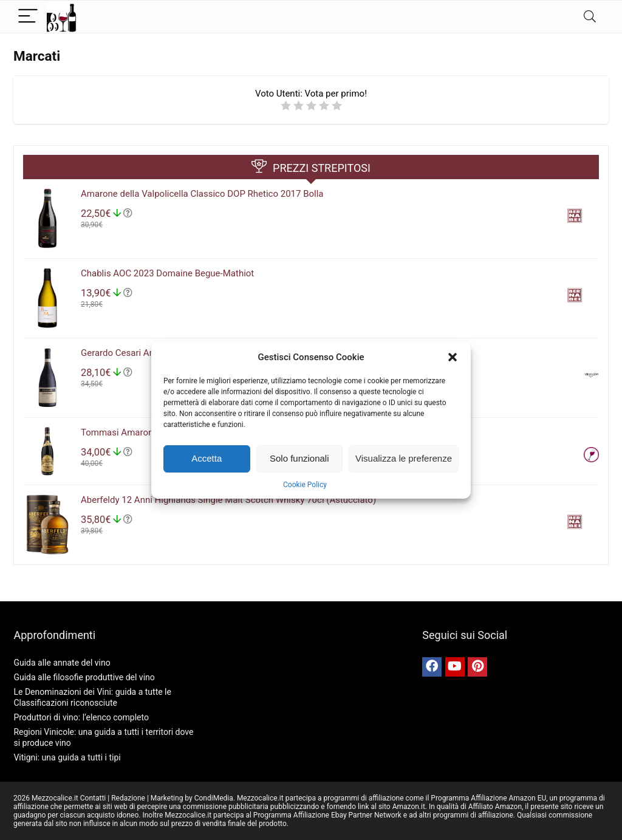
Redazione (128, 798)
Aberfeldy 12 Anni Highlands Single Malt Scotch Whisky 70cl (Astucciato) (228, 500)
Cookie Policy (305, 485)
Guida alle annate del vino (62, 663)
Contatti (93, 798)
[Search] (590, 17)
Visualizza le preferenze (404, 458)
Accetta (207, 458)
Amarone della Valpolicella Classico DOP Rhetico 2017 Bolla (202, 194)
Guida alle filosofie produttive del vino (84, 677)
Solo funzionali (299, 458)
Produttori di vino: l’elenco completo (81, 717)
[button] (453, 357)
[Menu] (28, 17)
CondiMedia (214, 798)
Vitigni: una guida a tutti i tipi (67, 757)
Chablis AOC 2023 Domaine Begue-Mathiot (167, 273)
